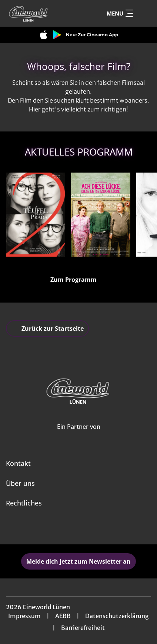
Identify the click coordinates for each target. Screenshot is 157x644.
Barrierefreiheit (83, 628)
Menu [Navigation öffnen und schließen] (120, 13)
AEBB (63, 616)
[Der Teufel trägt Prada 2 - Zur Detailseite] (36, 215)
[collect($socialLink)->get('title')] (70, 528)
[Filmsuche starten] (144, 13)
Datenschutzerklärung (117, 616)
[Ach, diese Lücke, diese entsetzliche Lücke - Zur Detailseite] (101, 215)
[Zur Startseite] (42, 13)
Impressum (24, 616)
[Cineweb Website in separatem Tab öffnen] (79, 435)
